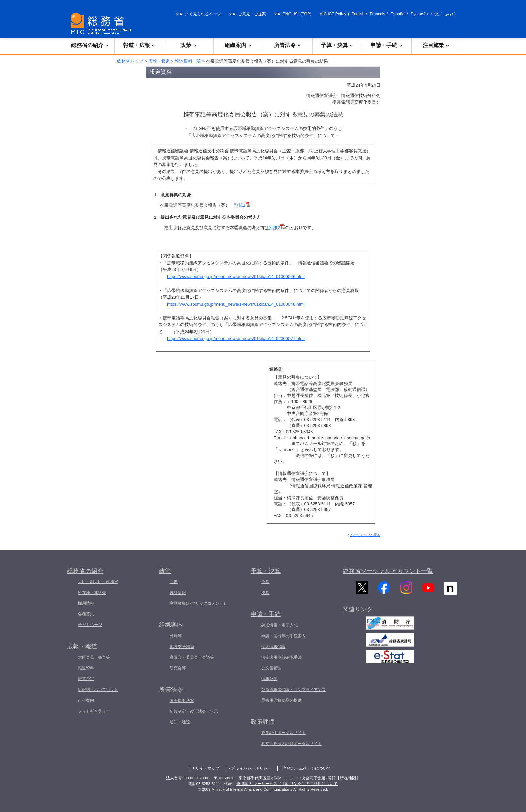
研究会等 (178, 668)
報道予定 (86, 679)
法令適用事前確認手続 (281, 657)
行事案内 (86, 700)
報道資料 (86, 668)
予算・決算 (337, 45)
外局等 (176, 636)
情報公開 (269, 679)
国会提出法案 (182, 701)
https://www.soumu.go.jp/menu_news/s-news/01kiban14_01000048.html (236, 304)
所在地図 (348, 778)
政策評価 (263, 722)
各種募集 (86, 614)
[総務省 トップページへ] (102, 24)
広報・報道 (159, 61)
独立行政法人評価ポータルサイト (292, 744)
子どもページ (90, 625)
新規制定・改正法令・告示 (194, 711)
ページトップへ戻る (365, 535)
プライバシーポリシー (251, 768)
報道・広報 (139, 45)
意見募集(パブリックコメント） (199, 603)
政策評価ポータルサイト (283, 733)
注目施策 (436, 45)
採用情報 (86, 603)
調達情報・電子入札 (279, 625)
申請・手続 (386, 45)
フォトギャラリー (94, 711)
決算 (265, 593)
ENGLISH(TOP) (297, 14)
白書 (174, 582)
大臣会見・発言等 (94, 657)
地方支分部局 (182, 647)
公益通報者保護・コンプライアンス (294, 690)
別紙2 (277, 228)
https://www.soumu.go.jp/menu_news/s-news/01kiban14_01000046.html (236, 277)
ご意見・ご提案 (252, 14)
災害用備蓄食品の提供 (281, 700)
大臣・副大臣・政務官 (98, 582)
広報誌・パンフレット (98, 690)
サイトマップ (207, 768)
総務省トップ (130, 61)
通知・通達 (180, 722)
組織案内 (238, 45)
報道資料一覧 (188, 61)
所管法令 (287, 45)
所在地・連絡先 (92, 593)
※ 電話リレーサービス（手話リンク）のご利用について (287, 784)
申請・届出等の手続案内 (283, 636)
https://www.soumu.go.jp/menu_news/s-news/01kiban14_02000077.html (236, 338)
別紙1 (242, 205)
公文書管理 (271, 668)
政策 (189, 45)
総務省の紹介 (90, 45)
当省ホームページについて (307, 768)
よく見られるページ (203, 14)
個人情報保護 (273, 647)
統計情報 (178, 593)
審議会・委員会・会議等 (192, 657)
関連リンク (358, 613)
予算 (265, 582)
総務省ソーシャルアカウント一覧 (388, 571)
